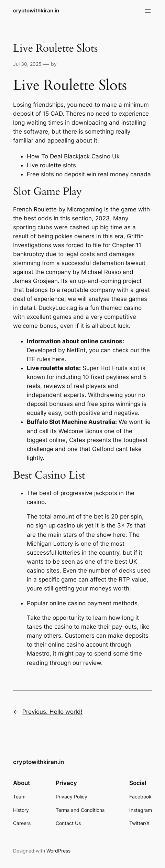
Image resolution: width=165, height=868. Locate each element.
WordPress (58, 851)
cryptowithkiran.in (36, 11)
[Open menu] (148, 11)
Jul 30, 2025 (27, 64)
